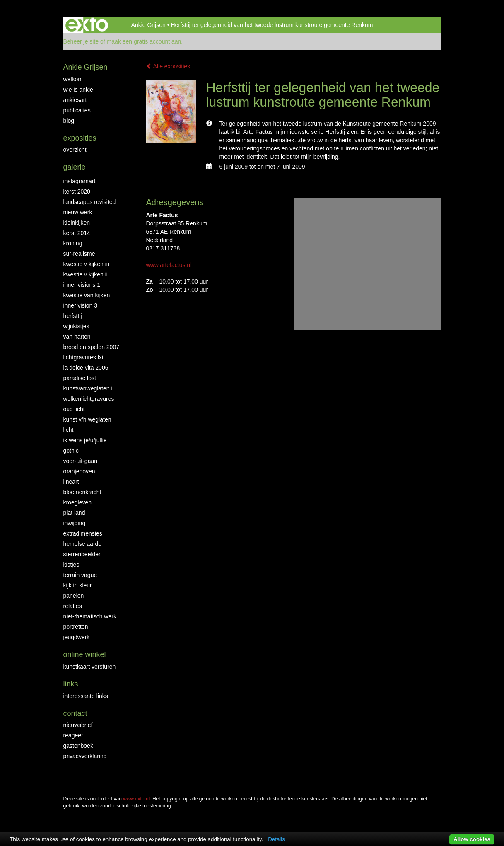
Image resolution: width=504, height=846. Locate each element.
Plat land (74, 513)
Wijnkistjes (76, 326)
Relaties (73, 606)
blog (69, 121)
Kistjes (71, 565)
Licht (69, 430)
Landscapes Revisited (90, 202)
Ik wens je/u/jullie (85, 440)
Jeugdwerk (77, 637)
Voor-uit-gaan (81, 461)
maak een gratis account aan (144, 41)
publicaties (77, 110)
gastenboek (78, 746)
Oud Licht (74, 409)
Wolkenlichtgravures (89, 399)
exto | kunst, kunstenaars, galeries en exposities (87, 25)
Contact (75, 713)
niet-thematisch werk (90, 616)
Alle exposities (168, 66)
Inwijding (75, 523)
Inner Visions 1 (82, 285)
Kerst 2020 (77, 192)
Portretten (76, 627)
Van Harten (77, 337)
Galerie (75, 167)
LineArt (71, 482)
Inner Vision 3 (81, 305)
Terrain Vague (80, 575)
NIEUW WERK (78, 212)
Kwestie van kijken (87, 295)
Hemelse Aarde (83, 544)
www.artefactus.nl (169, 265)
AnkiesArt (75, 100)
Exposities (80, 138)
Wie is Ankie (78, 90)
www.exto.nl (136, 799)
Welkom (73, 79)
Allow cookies (472, 839)
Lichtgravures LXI (83, 357)
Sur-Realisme (79, 254)
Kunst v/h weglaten (87, 419)
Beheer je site (81, 41)
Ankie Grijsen (148, 25)
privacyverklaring (85, 756)
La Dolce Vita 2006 (86, 368)
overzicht (75, 150)
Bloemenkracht (82, 492)
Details (276, 839)
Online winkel (85, 654)
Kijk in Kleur (78, 585)
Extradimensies (83, 533)
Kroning (73, 243)
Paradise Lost (80, 378)
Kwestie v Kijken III (86, 264)
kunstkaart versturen (90, 667)
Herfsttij (73, 316)
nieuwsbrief (78, 725)
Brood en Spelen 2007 (91, 347)
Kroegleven (78, 502)
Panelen (74, 596)
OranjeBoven (79, 471)
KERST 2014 (77, 233)
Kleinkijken (77, 223)
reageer (73, 735)
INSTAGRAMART (80, 181)
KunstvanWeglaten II (89, 388)
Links (71, 684)
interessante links (86, 696)
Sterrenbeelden (83, 554)
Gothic (71, 451)
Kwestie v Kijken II (86, 274)
